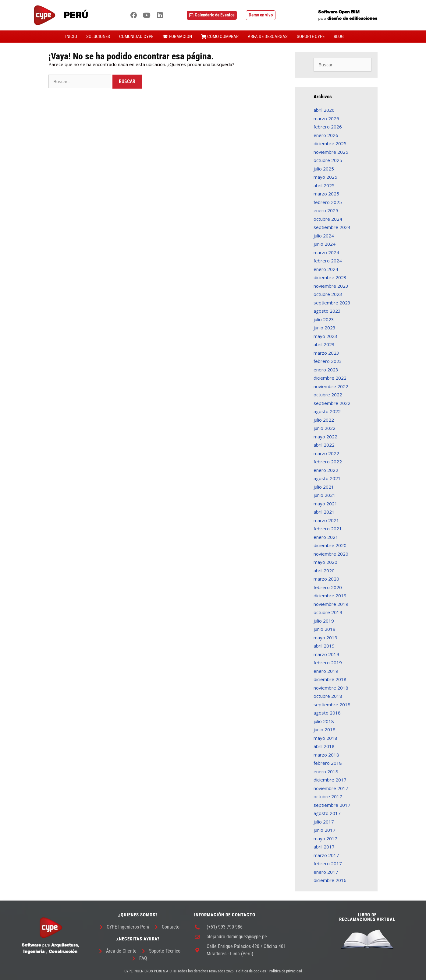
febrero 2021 (328, 529)
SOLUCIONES (98, 37)
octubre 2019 (328, 612)
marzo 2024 (326, 252)
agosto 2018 (327, 713)
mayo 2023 (325, 336)
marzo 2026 (326, 118)
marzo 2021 (326, 520)
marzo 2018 (326, 755)
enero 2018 (326, 771)
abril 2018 (324, 746)
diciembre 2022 (330, 378)
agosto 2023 (327, 311)
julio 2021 (324, 487)
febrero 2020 (328, 587)
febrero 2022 (328, 462)
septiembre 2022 (332, 403)
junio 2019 (325, 629)
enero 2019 (326, 671)
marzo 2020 (326, 579)
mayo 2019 (325, 638)
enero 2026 (326, 135)
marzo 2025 (326, 194)
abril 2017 (324, 847)
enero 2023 (326, 370)
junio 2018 (325, 729)
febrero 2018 (328, 763)
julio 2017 (324, 822)
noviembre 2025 (331, 152)
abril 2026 (324, 110)
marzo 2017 (326, 855)
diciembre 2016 (330, 880)
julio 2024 (324, 236)
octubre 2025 (328, 160)
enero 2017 (326, 872)
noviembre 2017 (331, 788)
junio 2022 (325, 428)
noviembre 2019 (331, 604)
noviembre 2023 (331, 286)
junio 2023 (325, 328)
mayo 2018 (325, 738)
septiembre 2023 (332, 303)
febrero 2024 (328, 261)
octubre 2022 (328, 395)
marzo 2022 (326, 453)
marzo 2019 (326, 654)
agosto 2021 (327, 478)
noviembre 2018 (331, 688)
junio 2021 (325, 495)
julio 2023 (324, 319)
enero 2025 (326, 210)
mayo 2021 (325, 504)
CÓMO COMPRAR (220, 37)
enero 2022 (326, 470)
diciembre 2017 (330, 780)
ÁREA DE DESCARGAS (268, 37)
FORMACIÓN (177, 37)
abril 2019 (324, 646)
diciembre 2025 (330, 143)
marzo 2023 (326, 353)
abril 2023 (324, 344)
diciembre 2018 (330, 679)
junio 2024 (325, 244)
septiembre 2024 (332, 227)
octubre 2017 (328, 796)
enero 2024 (326, 269)
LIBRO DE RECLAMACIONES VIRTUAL (367, 917)
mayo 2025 (325, 177)
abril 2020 (324, 571)
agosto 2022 (327, 411)
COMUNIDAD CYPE (136, 37)
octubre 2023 (328, 294)
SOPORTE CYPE (311, 37)
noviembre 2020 (331, 554)
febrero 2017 (328, 863)
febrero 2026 (328, 127)
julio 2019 (324, 621)
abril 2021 (324, 512)
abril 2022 (324, 445)
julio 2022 (324, 420)
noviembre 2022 (331, 386)
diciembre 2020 (330, 545)
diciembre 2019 (330, 595)
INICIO (71, 37)
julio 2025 (324, 169)
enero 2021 (326, 537)
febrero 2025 (328, 202)
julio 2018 (324, 721)
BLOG (339, 37)
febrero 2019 (328, 662)
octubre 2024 (328, 219)
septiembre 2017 (332, 805)
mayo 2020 (325, 562)
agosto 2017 (327, 813)
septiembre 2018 (332, 704)
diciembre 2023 (330, 277)
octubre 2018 (328, 696)
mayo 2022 (325, 437)
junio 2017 (325, 830)
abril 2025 (324, 185)
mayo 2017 (325, 838)
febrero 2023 (328, 361)
